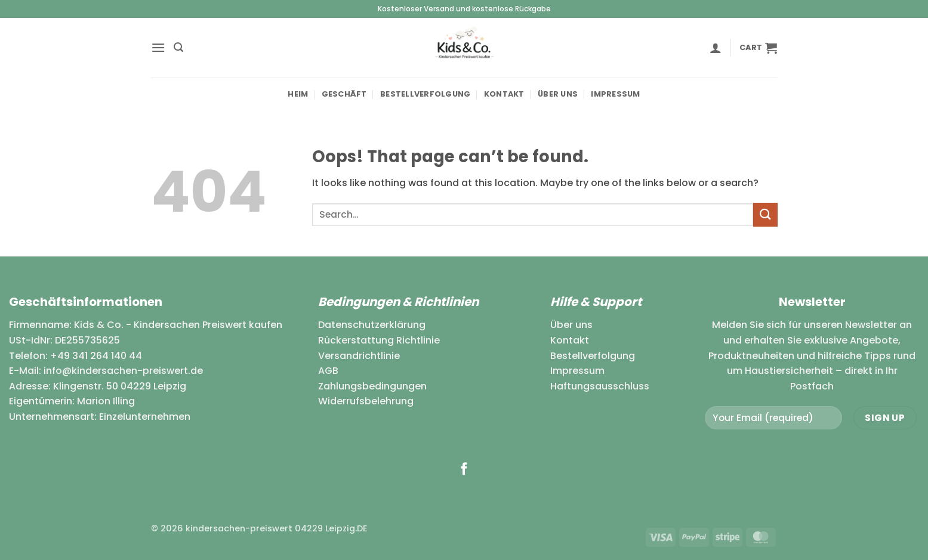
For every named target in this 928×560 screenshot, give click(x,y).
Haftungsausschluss (600, 386)
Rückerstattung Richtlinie (379, 340)
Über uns (558, 94)
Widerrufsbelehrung (366, 401)
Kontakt (504, 94)
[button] (158, 47)
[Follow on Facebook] (464, 470)
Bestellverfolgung (425, 94)
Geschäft (344, 94)
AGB (328, 371)
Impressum (615, 94)
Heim (298, 94)
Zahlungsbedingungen (372, 386)
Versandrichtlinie (359, 356)
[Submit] (765, 214)
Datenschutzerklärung (372, 325)
